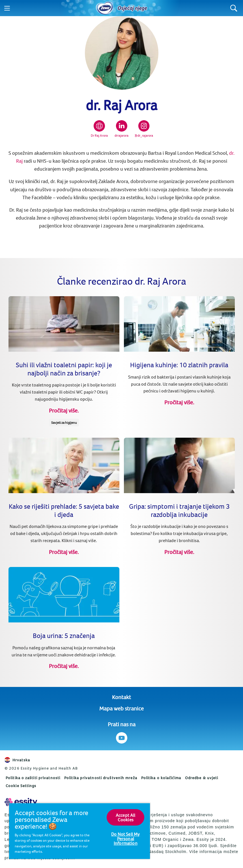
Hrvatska (17, 760)
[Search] (234, 8)
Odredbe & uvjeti (202, 778)
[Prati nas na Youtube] (121, 738)
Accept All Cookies (126, 817)
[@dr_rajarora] (144, 129)
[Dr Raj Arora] (99, 129)
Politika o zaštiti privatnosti (33, 778)
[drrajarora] (121, 129)
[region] (79, 831)
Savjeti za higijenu (64, 423)
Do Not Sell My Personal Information (125, 839)
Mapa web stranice (121, 708)
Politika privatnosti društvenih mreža (101, 778)
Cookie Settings (21, 786)
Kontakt (121, 697)
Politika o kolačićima (161, 778)
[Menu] (7, 8)
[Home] (105, 8)
